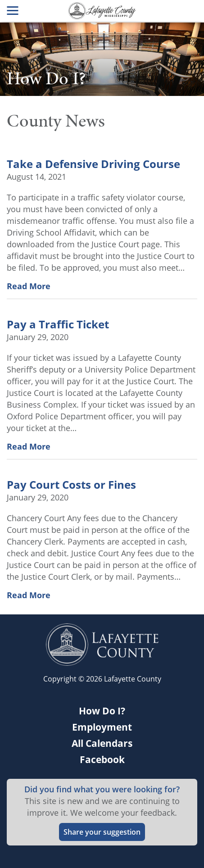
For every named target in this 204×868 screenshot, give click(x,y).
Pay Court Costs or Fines (71, 485)
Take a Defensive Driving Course (93, 164)
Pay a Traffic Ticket (58, 324)
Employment (102, 727)
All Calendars (102, 743)
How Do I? (102, 711)
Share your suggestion (102, 832)
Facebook (102, 759)
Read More (29, 286)
